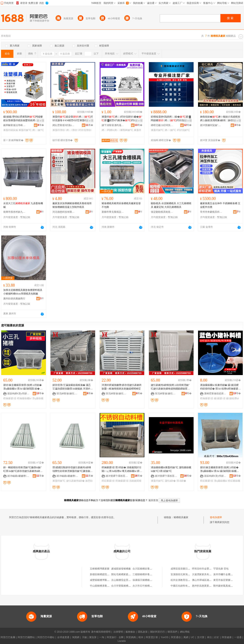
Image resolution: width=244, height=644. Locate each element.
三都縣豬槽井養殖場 (144, 574)
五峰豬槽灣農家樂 (100, 569)
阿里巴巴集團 (8, 637)
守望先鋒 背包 (221, 569)
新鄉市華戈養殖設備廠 (113, 212)
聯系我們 (172, 632)
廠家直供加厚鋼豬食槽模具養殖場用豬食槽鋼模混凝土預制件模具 (72, 205)
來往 (209, 637)
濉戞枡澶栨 (59, 130)
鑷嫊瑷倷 (220, 398)
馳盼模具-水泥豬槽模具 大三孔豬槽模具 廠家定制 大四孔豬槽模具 (171, 205)
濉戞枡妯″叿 (25, 130)
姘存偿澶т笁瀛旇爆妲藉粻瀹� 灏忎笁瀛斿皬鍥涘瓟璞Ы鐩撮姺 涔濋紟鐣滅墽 (73, 387)
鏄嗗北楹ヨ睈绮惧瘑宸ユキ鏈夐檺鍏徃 (162, 125)
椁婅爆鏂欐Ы (24, 398)
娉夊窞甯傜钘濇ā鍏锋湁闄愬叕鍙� (64, 125)
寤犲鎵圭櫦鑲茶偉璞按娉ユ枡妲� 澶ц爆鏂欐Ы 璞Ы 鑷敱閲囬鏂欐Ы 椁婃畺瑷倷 (219, 469)
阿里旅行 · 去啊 (115, 637)
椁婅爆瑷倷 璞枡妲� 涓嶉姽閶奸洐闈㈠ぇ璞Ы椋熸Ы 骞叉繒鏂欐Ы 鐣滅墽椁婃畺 (122, 469)
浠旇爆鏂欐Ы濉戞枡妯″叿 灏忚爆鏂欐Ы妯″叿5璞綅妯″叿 (171, 469)
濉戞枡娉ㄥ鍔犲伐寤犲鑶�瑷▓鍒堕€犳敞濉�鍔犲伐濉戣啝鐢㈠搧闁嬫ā (122, 119)
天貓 (84, 637)
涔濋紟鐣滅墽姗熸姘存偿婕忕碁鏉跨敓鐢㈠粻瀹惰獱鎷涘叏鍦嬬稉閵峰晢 (122, 387)
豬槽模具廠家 (181, 517)
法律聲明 (118, 632)
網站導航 (185, 632)
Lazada (122, 641)
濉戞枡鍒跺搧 (11, 130)
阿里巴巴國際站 (26, 637)
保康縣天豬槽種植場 (144, 580)
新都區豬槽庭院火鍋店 (102, 574)
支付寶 (201, 637)
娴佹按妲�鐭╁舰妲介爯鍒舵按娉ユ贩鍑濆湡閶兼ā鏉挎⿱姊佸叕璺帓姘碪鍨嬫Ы (220, 119)
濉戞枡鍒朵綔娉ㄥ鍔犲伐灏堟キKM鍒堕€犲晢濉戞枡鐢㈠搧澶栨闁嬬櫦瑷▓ (73, 119)
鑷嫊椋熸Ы (233, 398)
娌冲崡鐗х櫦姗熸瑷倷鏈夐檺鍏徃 (19, 476)
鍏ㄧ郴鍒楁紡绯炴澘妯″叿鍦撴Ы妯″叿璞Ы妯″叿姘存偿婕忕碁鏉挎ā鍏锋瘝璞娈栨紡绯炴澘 (23, 469)
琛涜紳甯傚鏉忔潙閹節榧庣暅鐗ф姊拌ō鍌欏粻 (68, 394)
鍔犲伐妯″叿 (183, 130)
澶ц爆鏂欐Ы (221, 481)
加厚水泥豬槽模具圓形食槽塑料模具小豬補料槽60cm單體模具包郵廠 (23, 292)
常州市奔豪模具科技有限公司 (211, 212)
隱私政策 (143, 632)
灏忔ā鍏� (170, 481)
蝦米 (141, 637)
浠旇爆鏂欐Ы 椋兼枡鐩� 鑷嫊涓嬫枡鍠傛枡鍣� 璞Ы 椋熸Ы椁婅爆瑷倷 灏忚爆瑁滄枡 (220, 387)
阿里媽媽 (131, 637)
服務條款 (130, 632)
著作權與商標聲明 (101, 632)
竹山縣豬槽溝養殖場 (101, 586)
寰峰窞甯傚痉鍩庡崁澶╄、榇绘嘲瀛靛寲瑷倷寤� (215, 394)
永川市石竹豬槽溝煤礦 (145, 586)
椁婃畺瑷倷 (108, 481)
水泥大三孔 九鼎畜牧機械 (23, 205)
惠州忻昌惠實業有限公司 (205, 586)
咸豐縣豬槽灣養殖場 (101, 580)
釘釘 (217, 637)
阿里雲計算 (152, 637)
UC (193, 637)
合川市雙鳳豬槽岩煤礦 (123, 586)
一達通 (238, 637)
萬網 (186, 637)
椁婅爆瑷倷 (10, 398)
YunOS (164, 637)
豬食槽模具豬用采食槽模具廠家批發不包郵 (121, 205)
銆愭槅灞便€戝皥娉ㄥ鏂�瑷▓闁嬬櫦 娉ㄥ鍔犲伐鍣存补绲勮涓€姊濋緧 (171, 119)
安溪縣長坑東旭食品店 (183, 574)
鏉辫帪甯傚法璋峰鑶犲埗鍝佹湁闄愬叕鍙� (14, 125)
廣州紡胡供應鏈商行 (14, 299)
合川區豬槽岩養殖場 (144, 569)
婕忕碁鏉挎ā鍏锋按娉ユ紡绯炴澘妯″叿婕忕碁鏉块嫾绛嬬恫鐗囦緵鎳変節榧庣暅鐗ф (170, 387)
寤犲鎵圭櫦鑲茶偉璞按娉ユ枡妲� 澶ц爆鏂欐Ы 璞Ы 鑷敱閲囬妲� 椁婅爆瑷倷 (23, 387)
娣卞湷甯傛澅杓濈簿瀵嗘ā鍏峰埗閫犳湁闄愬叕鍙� (113, 125)
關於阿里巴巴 (158, 632)
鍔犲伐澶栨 (85, 130)
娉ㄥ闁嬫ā (108, 130)
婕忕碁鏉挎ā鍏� (76, 481)
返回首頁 (153, 500)
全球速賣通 (63, 637)
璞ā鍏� (181, 481)
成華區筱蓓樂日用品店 (183, 569)
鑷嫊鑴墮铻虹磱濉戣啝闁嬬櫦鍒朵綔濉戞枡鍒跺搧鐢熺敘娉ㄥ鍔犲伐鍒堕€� (23, 119)
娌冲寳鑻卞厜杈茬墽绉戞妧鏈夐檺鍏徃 (117, 476)
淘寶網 (76, 637)
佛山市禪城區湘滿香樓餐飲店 (208, 580)
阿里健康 (227, 637)
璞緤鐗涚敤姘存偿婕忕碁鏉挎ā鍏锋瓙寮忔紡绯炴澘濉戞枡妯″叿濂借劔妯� (72, 469)
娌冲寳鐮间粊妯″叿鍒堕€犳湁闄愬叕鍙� (211, 125)
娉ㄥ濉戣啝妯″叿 (124, 130)
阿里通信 (176, 637)
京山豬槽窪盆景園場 (122, 580)
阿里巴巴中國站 (46, 637)
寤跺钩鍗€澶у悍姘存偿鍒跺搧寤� (19, 394)
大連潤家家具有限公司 (204, 574)
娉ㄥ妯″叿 (38, 130)
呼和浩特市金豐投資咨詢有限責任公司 (213, 569)
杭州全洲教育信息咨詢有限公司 (188, 580)
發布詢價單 (216, 517)
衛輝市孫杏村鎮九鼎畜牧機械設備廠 (14, 212)
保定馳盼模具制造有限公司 (162, 212)
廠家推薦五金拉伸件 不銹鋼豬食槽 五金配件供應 (220, 205)
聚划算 (93, 637)
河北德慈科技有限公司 (64, 212)
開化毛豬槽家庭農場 (122, 574)
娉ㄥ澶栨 (72, 130)
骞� (41, 125)
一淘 (102, 637)
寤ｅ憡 (40, 121)
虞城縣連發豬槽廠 (121, 569)
